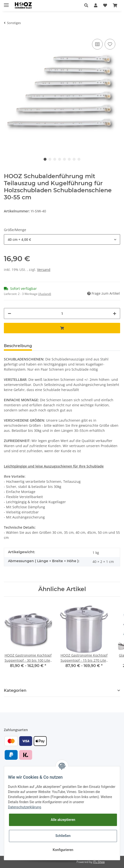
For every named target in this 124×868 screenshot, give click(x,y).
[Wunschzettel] (105, 5)
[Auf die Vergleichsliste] (97, 44)
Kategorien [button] (15, 690)
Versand (44, 270)
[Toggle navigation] (6, 3)
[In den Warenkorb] (62, 328)
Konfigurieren (63, 850)
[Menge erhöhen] (115, 313)
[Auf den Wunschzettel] (110, 44)
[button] (86, 5)
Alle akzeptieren (63, 820)
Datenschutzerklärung (24, 807)
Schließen (63, 836)
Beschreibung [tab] (18, 346)
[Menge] (62, 313)
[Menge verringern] (9, 313)
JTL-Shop (99, 862)
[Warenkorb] (115, 5)
